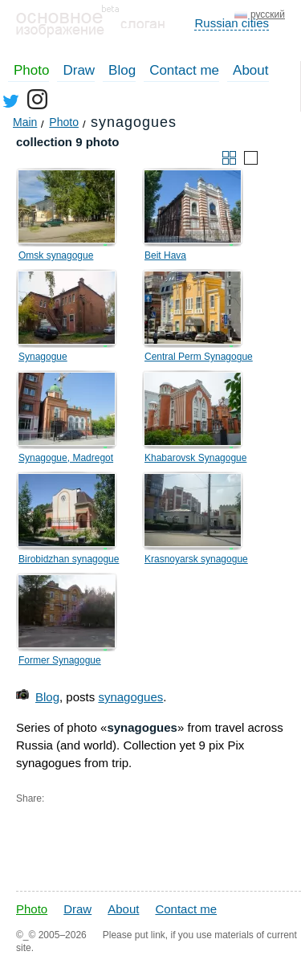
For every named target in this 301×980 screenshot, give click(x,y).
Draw (79, 70)
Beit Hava (165, 255)
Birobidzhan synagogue (69, 559)
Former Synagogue (60, 660)
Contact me (184, 70)
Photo (31, 70)
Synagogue (43, 357)
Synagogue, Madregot (66, 458)
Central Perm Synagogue (199, 357)
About (250, 70)
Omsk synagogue (56, 255)
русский (268, 14)
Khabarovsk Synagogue (195, 458)
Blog (122, 70)
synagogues (130, 697)
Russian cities (232, 23)
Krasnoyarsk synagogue (196, 559)
